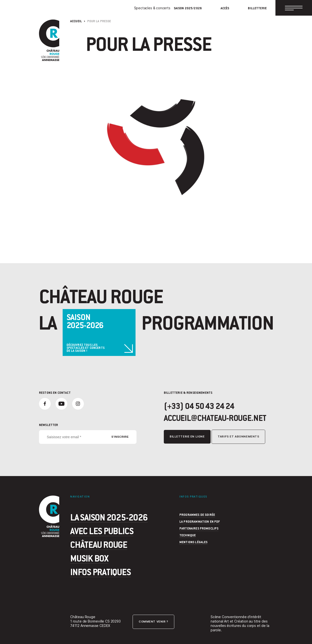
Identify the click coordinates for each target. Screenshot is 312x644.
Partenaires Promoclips (199, 528)
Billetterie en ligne (187, 437)
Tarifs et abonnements (238, 437)
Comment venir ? (153, 622)
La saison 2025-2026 (109, 517)
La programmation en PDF (200, 521)
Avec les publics (102, 531)
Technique (188, 535)
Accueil (76, 21)
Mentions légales (193, 542)
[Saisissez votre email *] (88, 437)
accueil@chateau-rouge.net (215, 418)
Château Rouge (99, 544)
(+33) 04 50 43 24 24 (199, 406)
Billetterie (257, 8)
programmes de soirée (197, 515)
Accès (225, 8)
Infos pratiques (101, 572)
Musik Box (89, 558)
